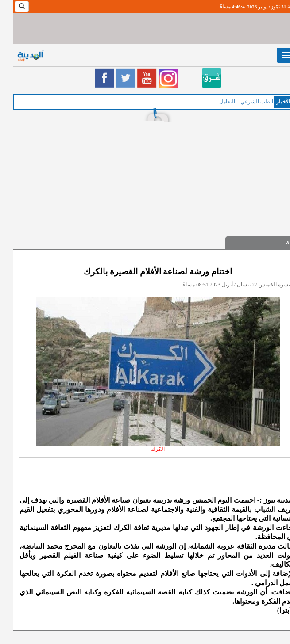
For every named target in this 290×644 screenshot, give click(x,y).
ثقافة (279, 242)
